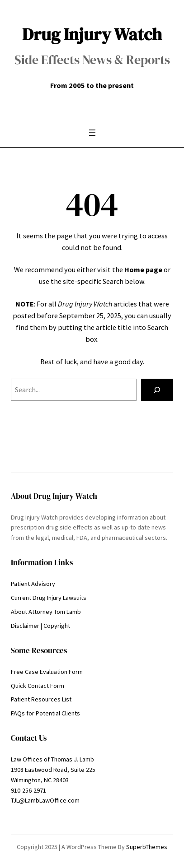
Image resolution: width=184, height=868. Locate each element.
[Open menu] (92, 133)
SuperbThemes (147, 847)
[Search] (157, 390)
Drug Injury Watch (92, 34)
